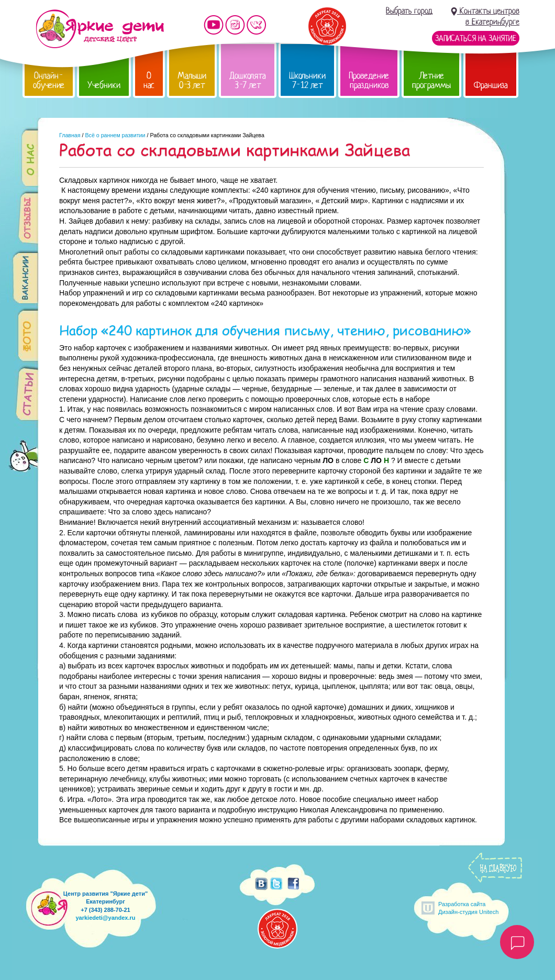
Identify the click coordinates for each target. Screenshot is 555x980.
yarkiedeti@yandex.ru (105, 918)
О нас (149, 80)
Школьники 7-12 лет (307, 80)
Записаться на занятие (476, 38)
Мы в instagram (235, 25)
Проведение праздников (369, 80)
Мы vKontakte (257, 25)
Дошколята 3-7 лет (248, 80)
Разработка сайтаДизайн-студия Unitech (468, 908)
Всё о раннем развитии (115, 135)
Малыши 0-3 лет (192, 80)
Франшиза (491, 85)
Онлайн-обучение (49, 80)
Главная (70, 135)
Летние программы (431, 80)
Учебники (104, 85)
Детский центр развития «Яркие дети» (100, 29)
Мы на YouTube (214, 25)
